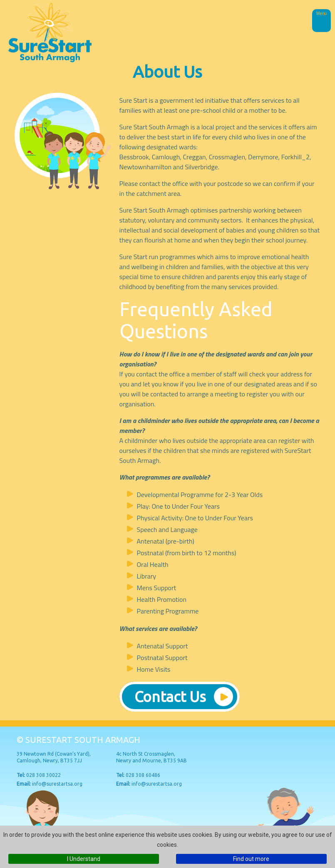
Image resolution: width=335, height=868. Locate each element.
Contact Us (170, 697)
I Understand (84, 859)
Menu (321, 14)
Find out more (251, 859)
